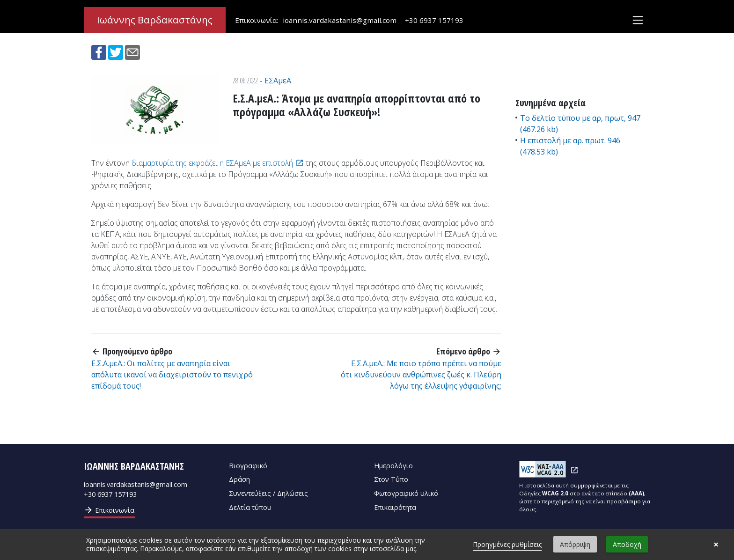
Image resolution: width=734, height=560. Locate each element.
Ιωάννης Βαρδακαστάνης (155, 20)
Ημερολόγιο (393, 466)
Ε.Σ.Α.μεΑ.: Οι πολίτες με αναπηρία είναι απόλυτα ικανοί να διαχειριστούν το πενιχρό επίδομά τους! (172, 375)
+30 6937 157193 (434, 20)
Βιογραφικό (248, 466)
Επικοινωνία (109, 510)
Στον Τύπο (391, 479)
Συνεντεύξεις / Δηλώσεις (268, 493)
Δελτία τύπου (250, 507)
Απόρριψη (575, 544)
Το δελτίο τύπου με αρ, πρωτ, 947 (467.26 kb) (580, 124)
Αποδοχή (627, 544)
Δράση (239, 479)
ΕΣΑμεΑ (278, 81)
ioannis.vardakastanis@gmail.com (340, 20)
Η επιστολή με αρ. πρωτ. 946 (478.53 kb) (570, 146)
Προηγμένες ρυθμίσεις (507, 544)
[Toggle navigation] (638, 20)
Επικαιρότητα (395, 507)
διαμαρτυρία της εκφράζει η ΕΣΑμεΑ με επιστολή (212, 163)
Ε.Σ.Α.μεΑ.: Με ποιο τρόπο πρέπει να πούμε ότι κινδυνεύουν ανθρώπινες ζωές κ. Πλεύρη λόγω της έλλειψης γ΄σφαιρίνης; (421, 375)
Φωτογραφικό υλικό (406, 493)
